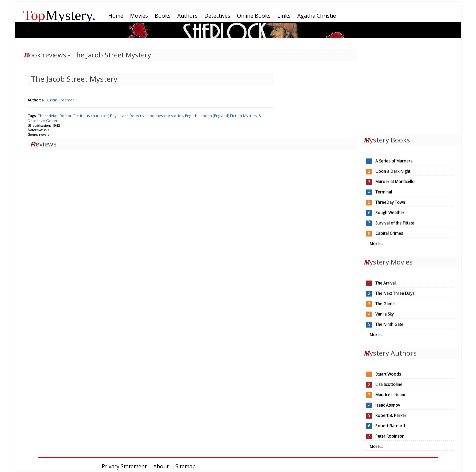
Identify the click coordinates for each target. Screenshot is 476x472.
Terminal (384, 192)
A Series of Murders (394, 161)
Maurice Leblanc (391, 395)
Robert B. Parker (391, 415)
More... (376, 244)
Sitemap (185, 466)
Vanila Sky (384, 314)
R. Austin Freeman (58, 100)
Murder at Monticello (395, 182)
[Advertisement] (411, 89)
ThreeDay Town (390, 202)
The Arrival (385, 283)
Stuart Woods (388, 374)
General (53, 121)
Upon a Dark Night (393, 171)
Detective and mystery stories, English (164, 116)
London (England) (214, 116)
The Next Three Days (395, 293)
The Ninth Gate (389, 324)
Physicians (120, 116)
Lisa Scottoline (389, 384)
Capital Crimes (389, 233)
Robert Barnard (390, 426)
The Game (385, 304)
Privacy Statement (124, 466)
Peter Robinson (390, 436)
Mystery (60, 15)
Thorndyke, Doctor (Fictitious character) (74, 116)
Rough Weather (390, 213)
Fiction (236, 116)
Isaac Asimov (388, 405)
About (161, 466)
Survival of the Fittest (395, 223)
